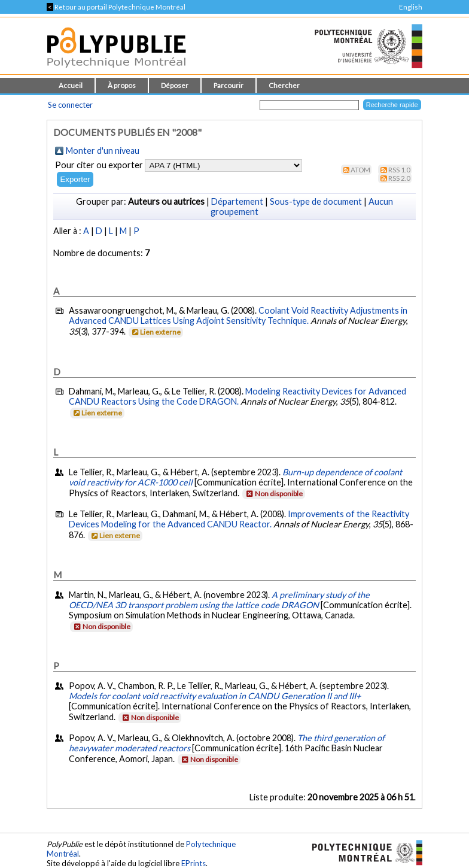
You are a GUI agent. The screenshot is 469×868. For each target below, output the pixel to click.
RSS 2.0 (399, 178)
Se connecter (70, 105)
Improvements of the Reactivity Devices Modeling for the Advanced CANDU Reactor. (239, 519)
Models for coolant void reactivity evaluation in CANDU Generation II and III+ (215, 696)
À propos (122, 85)
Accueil (71, 85)
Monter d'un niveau (103, 151)
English (411, 7)
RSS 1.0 (399, 170)
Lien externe (155, 332)
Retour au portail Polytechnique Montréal (116, 7)
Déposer (175, 85)
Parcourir (229, 85)
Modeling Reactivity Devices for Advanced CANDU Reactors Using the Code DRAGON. (237, 396)
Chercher (284, 85)
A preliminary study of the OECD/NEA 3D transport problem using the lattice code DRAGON (219, 600)
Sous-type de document (316, 201)
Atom (360, 170)
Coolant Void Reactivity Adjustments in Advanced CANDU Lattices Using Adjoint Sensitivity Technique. (238, 315)
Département (237, 201)
